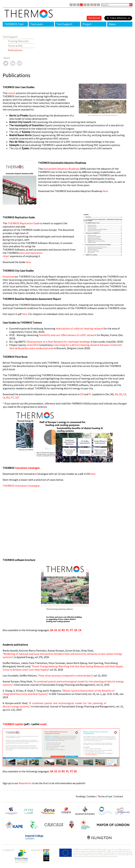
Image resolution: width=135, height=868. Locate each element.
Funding (80, 796)
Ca (71, 5)
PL (90, 394)
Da (74, 5)
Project (87, 24)
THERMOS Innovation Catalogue (21, 486)
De (77, 5)
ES (125, 394)
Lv (88, 5)
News (112, 24)
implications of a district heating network (79, 328)
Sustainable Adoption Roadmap (62, 169)
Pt (98, 5)
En (81, 5)
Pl (94, 5)
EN (82, 394)
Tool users (37, 24)
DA (116, 394)
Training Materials (18, 41)
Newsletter (25, 783)
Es (84, 5)
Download (9, 277)
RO (8, 398)
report (12, 93)
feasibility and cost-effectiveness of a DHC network (68, 335)
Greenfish (33, 345)
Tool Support (64, 24)
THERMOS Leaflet (13, 724)
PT (12, 398)
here (105, 191)
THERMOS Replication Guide (24, 223)
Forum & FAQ (15, 46)
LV (4, 398)
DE (120, 394)
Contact (119, 796)
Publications (15, 50)
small (43, 724)
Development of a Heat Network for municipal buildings (58, 342)
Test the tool (94, 18)
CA (80, 630)
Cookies (91, 796)
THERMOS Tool (14, 24)
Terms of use (105, 796)
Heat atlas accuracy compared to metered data (65, 675)
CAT (17, 398)
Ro (91, 5)
